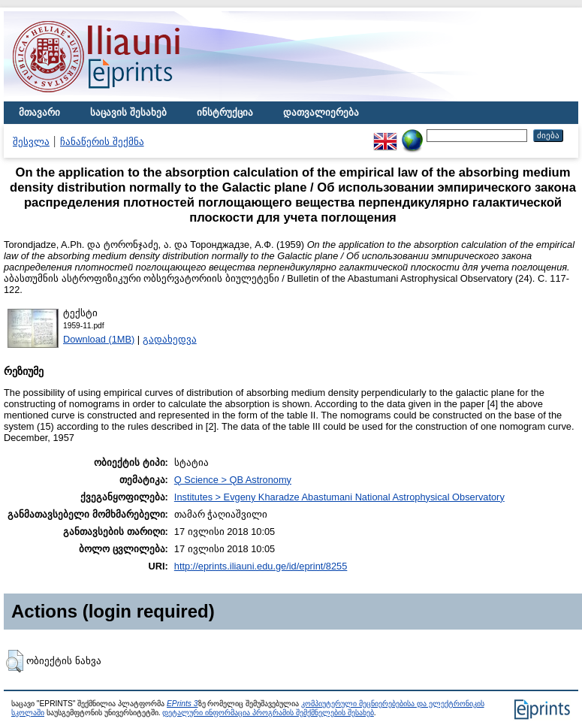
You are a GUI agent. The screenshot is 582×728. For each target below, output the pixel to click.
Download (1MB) (99, 339)
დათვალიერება (321, 112)
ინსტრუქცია (225, 112)
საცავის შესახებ (128, 112)
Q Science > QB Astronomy (233, 480)
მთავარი (39, 112)
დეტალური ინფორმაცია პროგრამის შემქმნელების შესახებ (268, 713)
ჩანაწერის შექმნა (102, 142)
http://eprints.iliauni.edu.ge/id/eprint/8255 (261, 566)
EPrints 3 (182, 704)
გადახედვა (170, 339)
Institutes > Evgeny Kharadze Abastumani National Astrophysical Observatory (339, 497)
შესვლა (31, 142)
